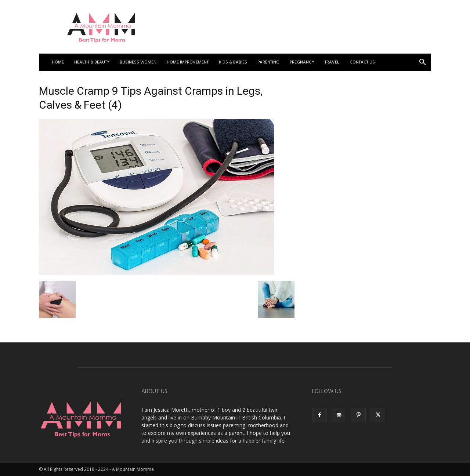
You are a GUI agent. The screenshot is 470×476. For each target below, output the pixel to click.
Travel (332, 62)
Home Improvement (188, 62)
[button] (422, 63)
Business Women (138, 62)
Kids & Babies (233, 62)
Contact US (362, 62)
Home (58, 62)
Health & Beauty (92, 62)
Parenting (268, 62)
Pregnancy (302, 62)
